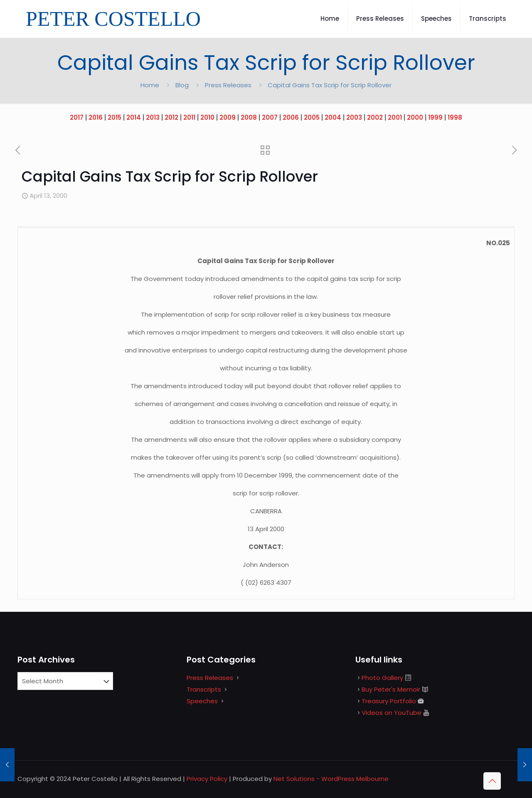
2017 (77, 117)
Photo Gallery (382, 678)
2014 (134, 117)
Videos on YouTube (392, 713)
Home (150, 85)
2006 (291, 117)
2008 (249, 117)
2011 (189, 117)
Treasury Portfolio (389, 701)
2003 (354, 117)
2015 (115, 117)
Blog (182, 85)
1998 (455, 117)
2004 (333, 117)
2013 (153, 117)
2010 (207, 117)
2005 (312, 117)
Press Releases (228, 85)
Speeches (202, 701)
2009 (228, 117)
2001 (395, 117)
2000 (415, 117)
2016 (96, 117)
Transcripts (204, 689)
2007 (270, 117)
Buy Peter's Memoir (391, 689)
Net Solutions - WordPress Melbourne (331, 779)
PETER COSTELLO (113, 19)
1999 (435, 117)
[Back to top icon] (492, 781)
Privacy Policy (207, 779)
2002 (375, 117)
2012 (171, 117)
